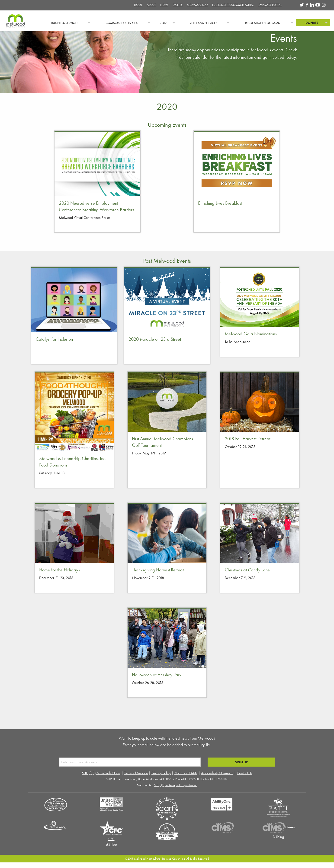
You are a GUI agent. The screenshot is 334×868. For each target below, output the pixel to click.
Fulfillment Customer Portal (233, 5)
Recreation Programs (262, 23)
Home (138, 5)
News (164, 5)
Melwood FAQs (186, 773)
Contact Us (245, 773)
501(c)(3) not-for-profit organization (176, 785)
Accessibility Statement (217, 773)
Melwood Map (197, 5)
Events (178, 5)
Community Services (122, 23)
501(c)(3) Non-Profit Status (101, 773)
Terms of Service (136, 773)
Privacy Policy (161, 773)
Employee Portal (270, 5)
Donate (312, 23)
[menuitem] (20, 23)
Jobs (164, 23)
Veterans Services (203, 23)
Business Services (65, 23)
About (151, 5)
